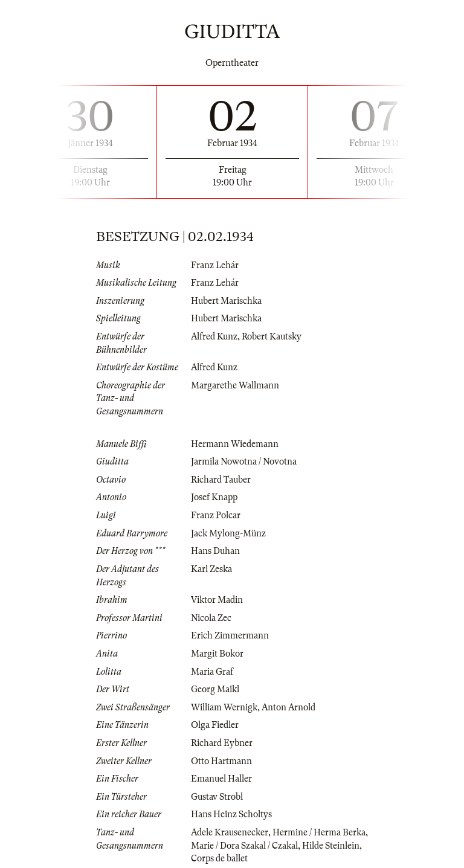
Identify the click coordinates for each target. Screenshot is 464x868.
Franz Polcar (216, 515)
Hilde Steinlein (331, 846)
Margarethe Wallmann (235, 385)
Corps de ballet (219, 858)
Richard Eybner (222, 743)
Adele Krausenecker (230, 832)
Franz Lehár (215, 265)
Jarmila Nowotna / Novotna (244, 461)
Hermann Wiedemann (235, 444)
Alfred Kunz (214, 336)
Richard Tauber (221, 480)
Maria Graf (212, 672)
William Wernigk (224, 707)
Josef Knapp (214, 497)
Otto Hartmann (221, 761)
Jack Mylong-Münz (228, 533)
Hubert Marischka (226, 301)
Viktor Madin (217, 600)
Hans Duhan (215, 551)
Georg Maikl (215, 689)
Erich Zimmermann (230, 635)
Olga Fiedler (215, 725)
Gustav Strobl (217, 797)
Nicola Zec (211, 618)
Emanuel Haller (221, 779)
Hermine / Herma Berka (319, 832)
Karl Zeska (211, 569)
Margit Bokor (217, 654)
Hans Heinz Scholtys (231, 814)
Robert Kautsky (272, 336)
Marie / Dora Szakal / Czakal (244, 846)
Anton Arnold (288, 707)
